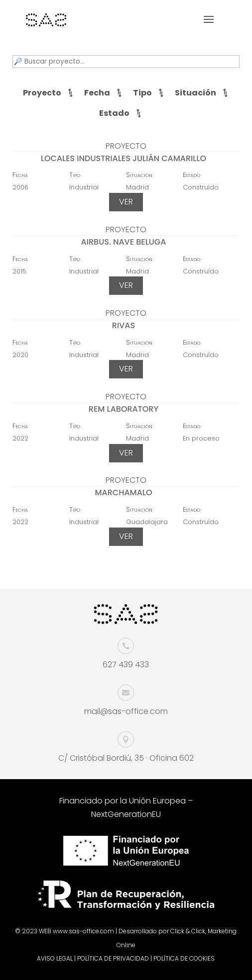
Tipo (142, 93)
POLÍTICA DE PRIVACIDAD (113, 958)
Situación (195, 93)
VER (126, 202)
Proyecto (42, 93)
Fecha (97, 93)
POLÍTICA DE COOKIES (184, 958)
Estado (114, 113)
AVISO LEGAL (55, 958)
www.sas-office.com (83, 931)
